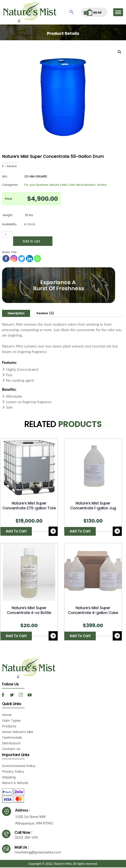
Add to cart (31, 241)
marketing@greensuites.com (38, 853)
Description (16, 313)
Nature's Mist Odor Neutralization (73, 185)
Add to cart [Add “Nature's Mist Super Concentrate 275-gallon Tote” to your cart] (16, 531)
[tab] (16, 313)
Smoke (102, 185)
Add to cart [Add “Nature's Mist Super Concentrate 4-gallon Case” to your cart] (80, 636)
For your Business (36, 185)
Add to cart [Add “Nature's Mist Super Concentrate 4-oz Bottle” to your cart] (16, 636)
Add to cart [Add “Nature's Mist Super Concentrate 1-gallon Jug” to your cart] (80, 531)
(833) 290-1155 (26, 838)
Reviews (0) (45, 313)
